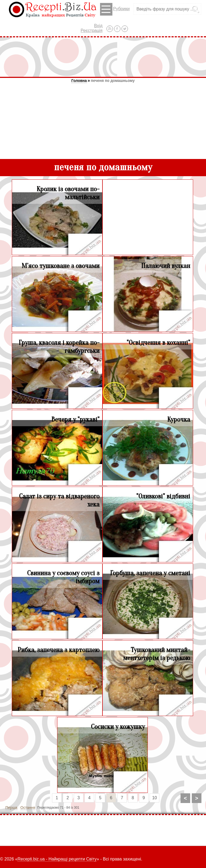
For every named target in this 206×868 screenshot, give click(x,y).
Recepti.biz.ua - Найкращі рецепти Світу (57, 859)
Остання (28, 808)
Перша (11, 808)
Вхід (98, 26)
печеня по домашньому (113, 81)
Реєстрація (92, 30)
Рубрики (115, 9)
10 (154, 798)
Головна (79, 81)
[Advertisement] (103, 57)
